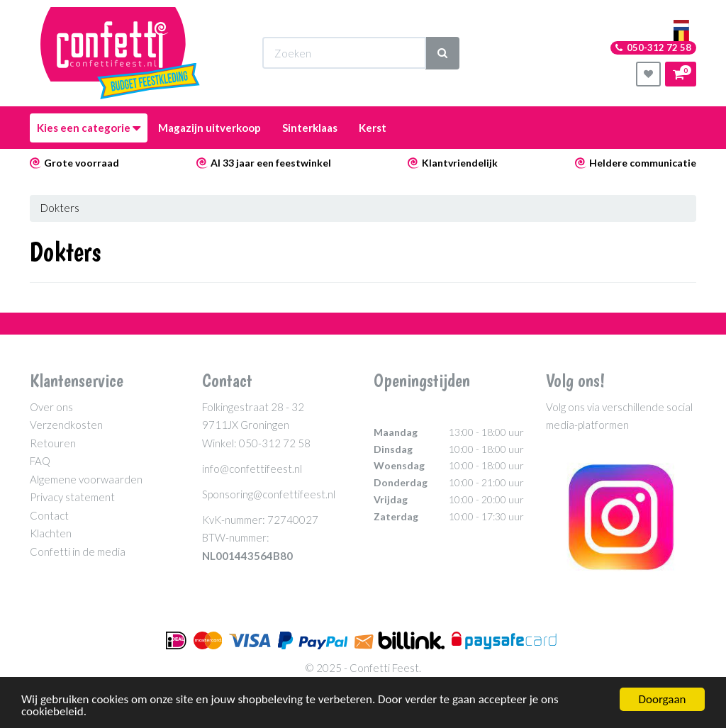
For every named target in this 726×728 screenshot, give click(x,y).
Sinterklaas (310, 128)
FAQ (40, 461)
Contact (49, 515)
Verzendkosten (66, 425)
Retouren (53, 443)
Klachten (51, 533)
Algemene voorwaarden (86, 479)
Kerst (373, 128)
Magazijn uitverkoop (210, 128)
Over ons (51, 407)
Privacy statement (72, 497)
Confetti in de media (78, 551)
